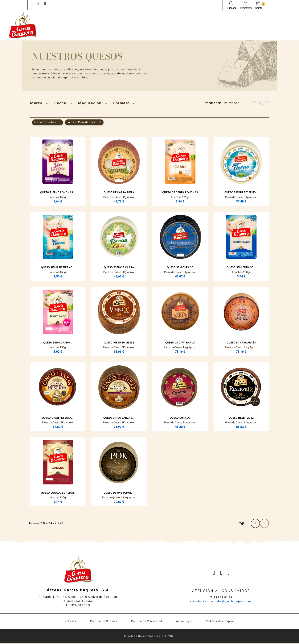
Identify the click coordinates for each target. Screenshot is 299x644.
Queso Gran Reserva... (58, 418)
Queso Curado (180, 418)
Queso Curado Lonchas (58, 493)
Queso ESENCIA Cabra (119, 267)
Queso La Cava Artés (241, 343)
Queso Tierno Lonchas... (58, 192)
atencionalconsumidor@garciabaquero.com (221, 602)
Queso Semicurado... (241, 267)
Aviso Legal (184, 622)
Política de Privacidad (147, 622)
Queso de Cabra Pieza (119, 192)
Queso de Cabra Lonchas (180, 192)
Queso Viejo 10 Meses (119, 343)
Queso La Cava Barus (180, 343)
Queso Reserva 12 (241, 418)
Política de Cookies (104, 622)
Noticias (70, 622)
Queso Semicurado (180, 267)
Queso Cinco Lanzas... (119, 418)
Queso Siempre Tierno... (241, 192)
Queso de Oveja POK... (119, 493)
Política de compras (220, 622)
